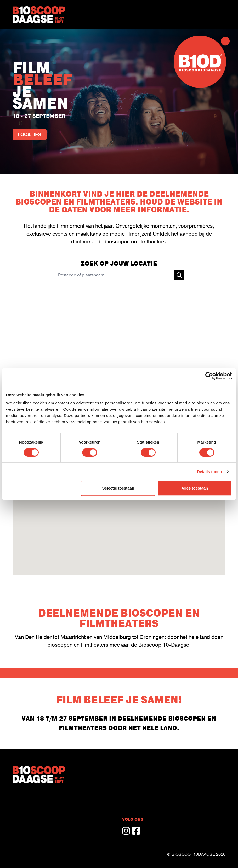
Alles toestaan (195, 488)
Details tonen (209, 472)
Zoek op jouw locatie (119, 264)
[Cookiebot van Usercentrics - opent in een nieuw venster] (209, 376)
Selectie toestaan (118, 488)
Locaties (30, 135)
